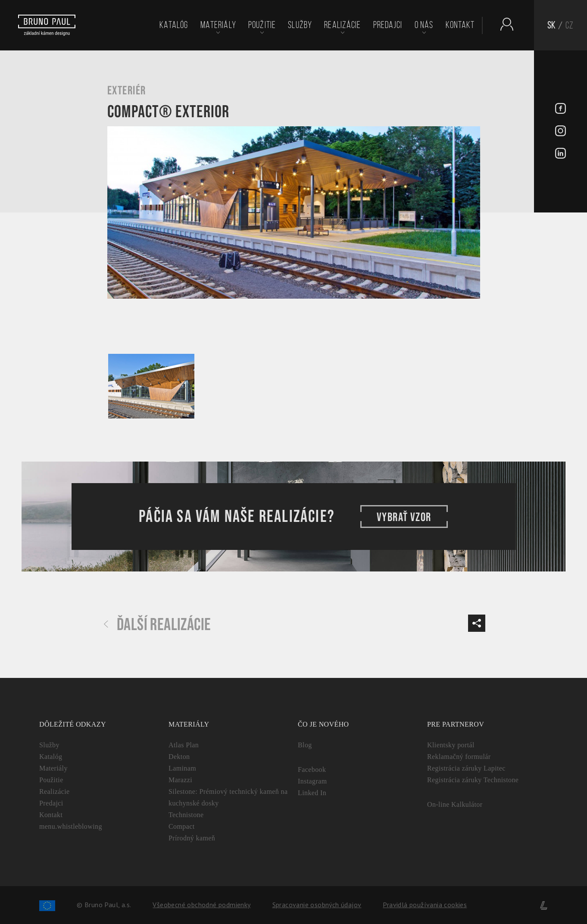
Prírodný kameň (192, 838)
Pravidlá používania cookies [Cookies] (425, 905)
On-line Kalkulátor (455, 804)
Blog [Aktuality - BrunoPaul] (305, 745)
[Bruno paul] (47, 25)
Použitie (262, 25)
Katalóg (174, 25)
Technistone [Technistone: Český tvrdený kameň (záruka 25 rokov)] (186, 815)
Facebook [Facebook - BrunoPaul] (312, 769)
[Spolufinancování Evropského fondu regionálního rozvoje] (47, 905)
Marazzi (180, 780)
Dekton (179, 757)
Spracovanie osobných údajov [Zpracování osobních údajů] (317, 905)
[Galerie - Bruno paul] (151, 386)
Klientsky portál (451, 745)
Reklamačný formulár (459, 757)
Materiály (218, 25)
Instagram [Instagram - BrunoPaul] (312, 781)
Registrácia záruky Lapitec (466, 768)
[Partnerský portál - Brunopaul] (503, 24)
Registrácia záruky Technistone (473, 780)
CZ (570, 25)
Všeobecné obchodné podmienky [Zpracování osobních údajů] (201, 905)
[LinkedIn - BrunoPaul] (560, 154)
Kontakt (460, 25)
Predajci (388, 25)
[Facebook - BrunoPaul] (560, 109)
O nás (424, 25)
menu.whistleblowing (71, 826)
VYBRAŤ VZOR (404, 517)
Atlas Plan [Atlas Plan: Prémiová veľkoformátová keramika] (184, 745)
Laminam (182, 768)
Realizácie (342, 25)
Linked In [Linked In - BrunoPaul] (312, 793)
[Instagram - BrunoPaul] (560, 132)
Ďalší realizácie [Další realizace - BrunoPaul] (157, 625)
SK (551, 25)
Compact (182, 826)
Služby (300, 25)
